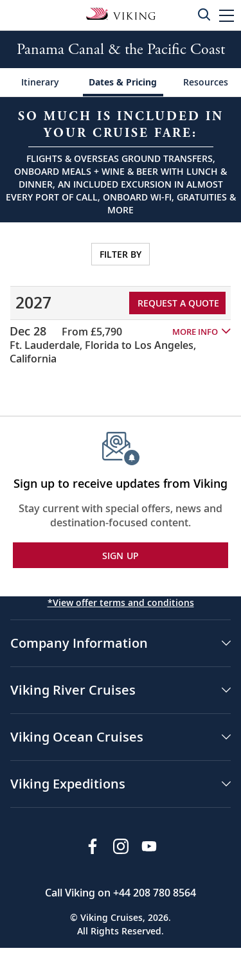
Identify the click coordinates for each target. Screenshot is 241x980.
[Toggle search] (204, 14)
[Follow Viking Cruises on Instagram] (121, 846)
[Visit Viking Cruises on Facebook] (93, 846)
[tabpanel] (121, 301)
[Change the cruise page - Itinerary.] (40, 83)
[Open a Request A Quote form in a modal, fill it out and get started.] (121, 160)
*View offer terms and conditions (121, 602)
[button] (227, 15)
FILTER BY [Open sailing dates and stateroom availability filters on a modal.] (121, 254)
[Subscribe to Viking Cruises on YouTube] (149, 846)
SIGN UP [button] (121, 556)
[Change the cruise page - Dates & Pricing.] (123, 83)
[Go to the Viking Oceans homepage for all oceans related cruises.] (121, 13)
